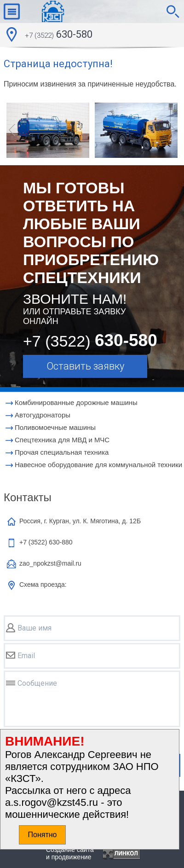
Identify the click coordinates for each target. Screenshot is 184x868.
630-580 (59, 35)
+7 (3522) (46, 542)
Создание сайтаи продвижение (70, 853)
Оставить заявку (85, 366)
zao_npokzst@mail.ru (50, 563)
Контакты (28, 497)
